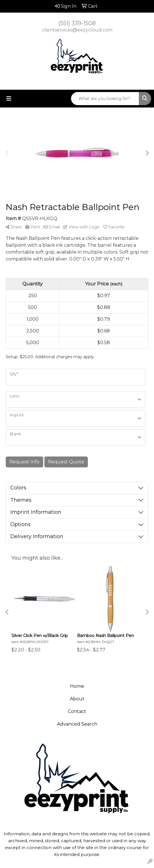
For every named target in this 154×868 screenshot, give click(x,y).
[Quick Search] (105, 99)
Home (77, 686)
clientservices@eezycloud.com (77, 30)
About (77, 699)
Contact (77, 711)
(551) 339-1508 (77, 23)
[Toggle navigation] (9, 99)
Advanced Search (77, 724)
